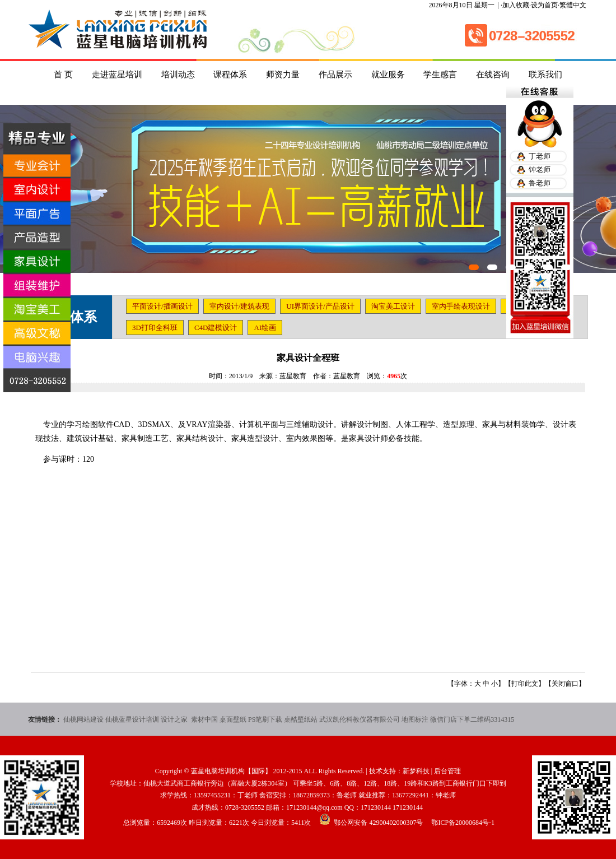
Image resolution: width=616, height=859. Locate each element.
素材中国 (204, 719)
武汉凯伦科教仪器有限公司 (360, 719)
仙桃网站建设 (83, 719)
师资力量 (283, 75)
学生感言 (440, 75)
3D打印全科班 (155, 328)
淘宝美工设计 (393, 306)
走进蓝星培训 (117, 75)
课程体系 (230, 75)
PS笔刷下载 (265, 719)
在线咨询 (493, 75)
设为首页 (544, 5)
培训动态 (178, 75)
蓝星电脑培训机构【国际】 (231, 771)
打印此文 (525, 684)
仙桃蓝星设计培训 (132, 719)
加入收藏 (516, 5)
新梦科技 (416, 771)
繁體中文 (573, 5)
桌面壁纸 (233, 719)
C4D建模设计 (216, 328)
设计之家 (175, 719)
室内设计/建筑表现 (240, 306)
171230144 (376, 807)
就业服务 (388, 75)
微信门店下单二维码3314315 (472, 719)
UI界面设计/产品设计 (320, 306)
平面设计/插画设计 (162, 306)
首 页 (63, 75)
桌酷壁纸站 (301, 719)
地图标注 (415, 719)
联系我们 (545, 75)
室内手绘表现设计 (461, 306)
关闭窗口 (565, 684)
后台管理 (447, 771)
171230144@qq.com (314, 807)
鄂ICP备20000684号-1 (463, 823)
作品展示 (335, 75)
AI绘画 (265, 328)
